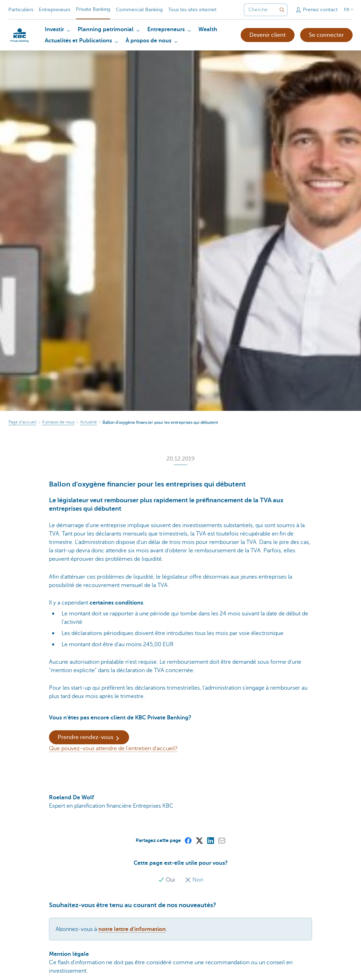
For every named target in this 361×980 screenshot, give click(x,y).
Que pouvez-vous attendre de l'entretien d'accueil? (113, 748)
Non (194, 880)
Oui (167, 880)
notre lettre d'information (132, 929)
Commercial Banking (139, 10)
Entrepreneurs (55, 10)
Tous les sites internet (192, 10)
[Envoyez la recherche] (282, 10)
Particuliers (21, 10)
